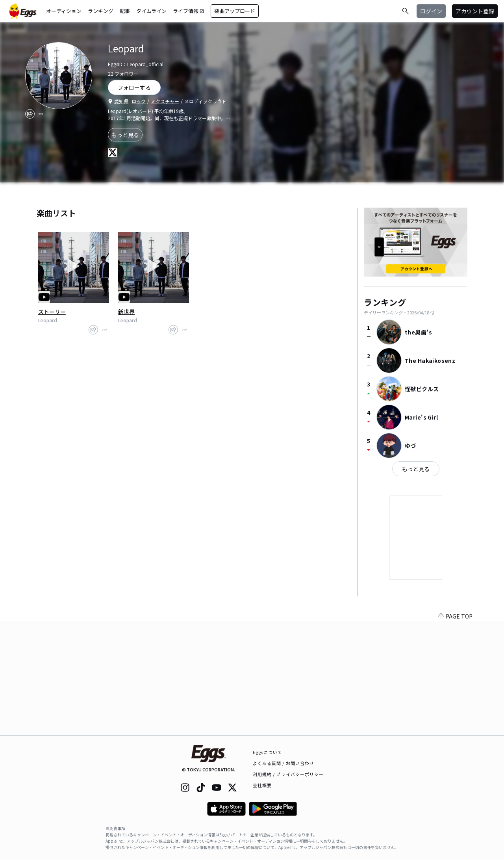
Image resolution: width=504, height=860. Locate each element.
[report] (41, 114)
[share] (30, 114)
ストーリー (52, 312)
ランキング (101, 11)
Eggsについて (268, 752)
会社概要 (262, 785)
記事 (125, 11)
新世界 (126, 312)
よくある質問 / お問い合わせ (284, 763)
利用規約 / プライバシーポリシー (288, 774)
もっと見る (125, 135)
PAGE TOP (455, 730)
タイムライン (151, 11)
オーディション (64, 11)
